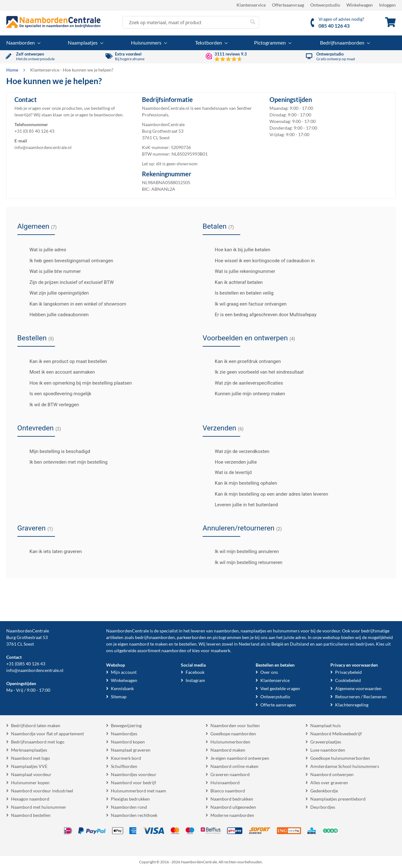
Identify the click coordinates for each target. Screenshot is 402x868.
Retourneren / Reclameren (361, 697)
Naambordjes (124, 734)
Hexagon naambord (30, 799)
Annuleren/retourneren (242, 528)
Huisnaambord (225, 783)
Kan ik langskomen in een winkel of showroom (73, 304)
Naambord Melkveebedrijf (336, 734)
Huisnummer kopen (30, 783)
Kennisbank (122, 688)
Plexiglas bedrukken (130, 799)
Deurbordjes (323, 807)
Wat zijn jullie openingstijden (54, 293)
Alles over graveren (329, 783)
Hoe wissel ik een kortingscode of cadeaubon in (259, 261)
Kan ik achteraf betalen (234, 282)
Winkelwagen (360, 5)
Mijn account (124, 672)
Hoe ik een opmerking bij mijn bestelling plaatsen (75, 383)
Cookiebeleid (348, 680)
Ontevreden (39, 428)
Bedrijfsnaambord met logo (38, 742)
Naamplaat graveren (131, 750)
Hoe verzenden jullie (231, 462)
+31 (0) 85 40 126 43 (34, 131)
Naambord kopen (128, 742)
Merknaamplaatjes (29, 750)
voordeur (331, 631)
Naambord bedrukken (232, 799)
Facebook (195, 672)
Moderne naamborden (232, 815)
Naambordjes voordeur (134, 774)
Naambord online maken (234, 766)
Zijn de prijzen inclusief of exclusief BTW (66, 282)
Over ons (269, 672)
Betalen (218, 226)
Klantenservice (251, 5)
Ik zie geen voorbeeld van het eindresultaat (254, 372)
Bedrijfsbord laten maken (36, 725)
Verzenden (223, 428)
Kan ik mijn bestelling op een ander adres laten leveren (266, 494)
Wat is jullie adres (42, 250)
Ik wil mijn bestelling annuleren (242, 551)
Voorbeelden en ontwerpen (249, 338)
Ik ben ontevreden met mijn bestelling (63, 462)
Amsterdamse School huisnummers (345, 766)
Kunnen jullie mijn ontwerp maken (245, 394)
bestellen (188, 644)
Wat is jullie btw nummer (50, 271)
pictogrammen (227, 637)
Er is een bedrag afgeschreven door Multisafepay (260, 315)
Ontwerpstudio (325, 5)
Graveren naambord (230, 774)
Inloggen (387, 5)
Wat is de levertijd (233, 472)
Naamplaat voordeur (31, 774)
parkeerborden (191, 637)
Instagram (195, 680)
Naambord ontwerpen (332, 774)
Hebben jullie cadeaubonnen (54, 315)
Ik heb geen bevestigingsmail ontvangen (66, 261)
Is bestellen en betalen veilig (239, 293)
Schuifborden (124, 766)
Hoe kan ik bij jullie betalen (237, 250)
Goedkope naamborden (233, 734)
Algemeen (37, 226)
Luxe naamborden (328, 750)
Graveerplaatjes (326, 742)
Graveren (35, 528)
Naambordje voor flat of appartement (47, 734)
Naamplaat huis (326, 725)
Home (13, 70)
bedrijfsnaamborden (155, 637)
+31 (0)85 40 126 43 (26, 664)
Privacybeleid (348, 672)
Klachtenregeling (352, 705)
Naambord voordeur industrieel (42, 791)
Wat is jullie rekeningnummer (240, 271)
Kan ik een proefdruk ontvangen (242, 361)
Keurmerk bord (126, 758)
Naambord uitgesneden (233, 807)
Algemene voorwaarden (358, 688)
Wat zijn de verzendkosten (237, 451)
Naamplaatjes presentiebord (338, 799)
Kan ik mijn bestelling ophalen (241, 483)
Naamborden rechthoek (134, 815)
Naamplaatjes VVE (29, 766)
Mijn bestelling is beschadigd (54, 451)
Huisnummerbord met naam (139, 791)
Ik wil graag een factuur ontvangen (245, 304)
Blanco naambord (228, 791)
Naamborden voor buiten (235, 725)
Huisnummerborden (230, 742)
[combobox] (191, 22)
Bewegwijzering (126, 725)
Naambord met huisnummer (39, 807)
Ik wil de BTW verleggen (49, 405)
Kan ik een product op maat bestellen (63, 361)
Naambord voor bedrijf (133, 783)
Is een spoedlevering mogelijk (55, 394)
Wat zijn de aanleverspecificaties (244, 383)
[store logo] (53, 22)
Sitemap (119, 697)
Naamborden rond (129, 807)
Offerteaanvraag (288, 5)
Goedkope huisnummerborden (340, 758)
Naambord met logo (30, 758)
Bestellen (36, 338)
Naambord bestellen (31, 815)
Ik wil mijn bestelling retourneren (243, 562)
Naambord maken (228, 750)
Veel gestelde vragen (280, 688)
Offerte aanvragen (278, 705)
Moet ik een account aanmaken (57, 372)
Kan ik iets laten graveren (50, 551)
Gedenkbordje (324, 791)
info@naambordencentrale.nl (43, 147)
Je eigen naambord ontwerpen (240, 758)
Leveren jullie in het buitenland (241, 505)
